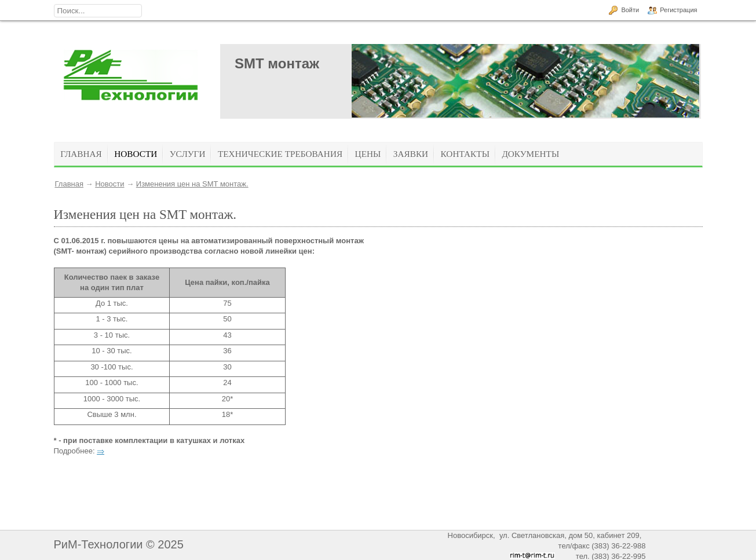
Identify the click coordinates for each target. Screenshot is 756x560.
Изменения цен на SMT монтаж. (192, 184)
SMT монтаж (277, 63)
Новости (109, 184)
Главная (69, 184)
